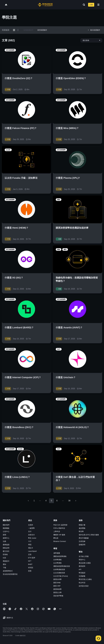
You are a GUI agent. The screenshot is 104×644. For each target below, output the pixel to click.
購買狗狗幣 (57, 589)
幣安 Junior (32, 538)
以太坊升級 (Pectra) (61, 576)
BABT (30, 564)
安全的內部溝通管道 (10, 574)
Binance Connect (60, 541)
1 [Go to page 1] (34, 501)
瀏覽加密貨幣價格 (60, 556)
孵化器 (56, 538)
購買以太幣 (57, 592)
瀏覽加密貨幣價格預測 (62, 566)
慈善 (30, 571)
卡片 (30, 541)
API (80, 569)
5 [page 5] (51, 501)
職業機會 (6, 528)
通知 (4, 564)
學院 (30, 545)
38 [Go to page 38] (69, 501)
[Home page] (45, 5)
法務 (4, 541)
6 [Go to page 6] (57, 501)
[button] (98, 5)
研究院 (31, 568)
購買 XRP (57, 586)
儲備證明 (82, 545)
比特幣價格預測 (59, 569)
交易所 (31, 525)
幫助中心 (82, 560)
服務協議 (6, 545)
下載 (4, 568)
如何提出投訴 (84, 586)
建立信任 (6, 551)
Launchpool (32, 551)
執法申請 (82, 583)
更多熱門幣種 (58, 596)
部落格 (5, 554)
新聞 (4, 535)
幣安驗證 (82, 573)
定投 (30, 554)
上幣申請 (57, 531)
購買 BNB (57, 583)
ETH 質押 (32, 558)
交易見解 (82, 541)
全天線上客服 (84, 556)
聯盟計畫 (82, 525)
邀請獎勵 (82, 528)
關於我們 (6, 525)
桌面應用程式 (8, 571)
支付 (30, 531)
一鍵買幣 (31, 528)
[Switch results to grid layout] (14, 30)
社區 (4, 558)
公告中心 (6, 531)
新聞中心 (6, 538)
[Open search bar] (83, 5)
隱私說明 (6, 548)
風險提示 (6, 561)
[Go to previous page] (28, 501)
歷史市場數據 (84, 538)
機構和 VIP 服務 (59, 535)
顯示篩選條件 (94, 30)
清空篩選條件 (42, 30)
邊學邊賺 (57, 553)
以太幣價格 (57, 563)
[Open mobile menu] (98, 5)
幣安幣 (81, 531)
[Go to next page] (76, 501)
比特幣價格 (57, 560)
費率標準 (82, 566)
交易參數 (82, 576)
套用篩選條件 (28, 30)
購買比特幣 (57, 579)
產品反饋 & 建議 (85, 563)
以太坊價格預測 (59, 573)
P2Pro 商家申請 (59, 528)
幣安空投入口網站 (85, 579)
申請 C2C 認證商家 (60, 525)
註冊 (91, 5)
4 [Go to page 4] (46, 501)
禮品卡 (31, 548)
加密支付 (31, 535)
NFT (30, 561)
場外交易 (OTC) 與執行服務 (89, 535)
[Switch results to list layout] (18, 30)
